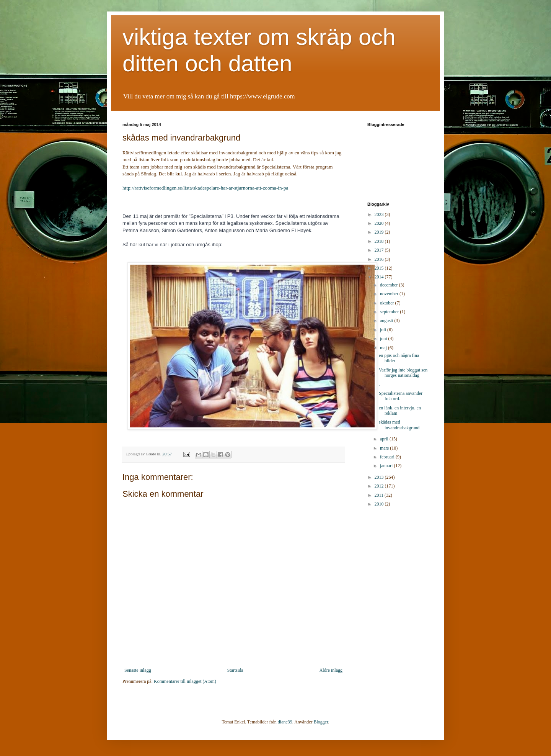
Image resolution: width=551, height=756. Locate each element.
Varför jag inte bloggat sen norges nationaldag (403, 373)
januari (387, 466)
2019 (380, 232)
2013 (380, 477)
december (390, 285)
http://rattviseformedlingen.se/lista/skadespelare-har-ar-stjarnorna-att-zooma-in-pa (205, 188)
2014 (380, 277)
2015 (380, 268)
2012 (380, 486)
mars (385, 448)
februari (388, 457)
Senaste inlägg (138, 670)
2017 (380, 250)
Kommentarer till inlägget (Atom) (185, 681)
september (390, 312)
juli (384, 330)
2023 (380, 214)
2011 (380, 495)
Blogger (321, 722)
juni (384, 339)
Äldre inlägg (331, 670)
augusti (387, 321)
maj (384, 348)
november (390, 294)
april (385, 439)
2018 (380, 241)
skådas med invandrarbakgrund (399, 425)
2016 (380, 259)
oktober (388, 303)
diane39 (285, 722)
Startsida (235, 670)
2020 (380, 223)
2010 (380, 504)
